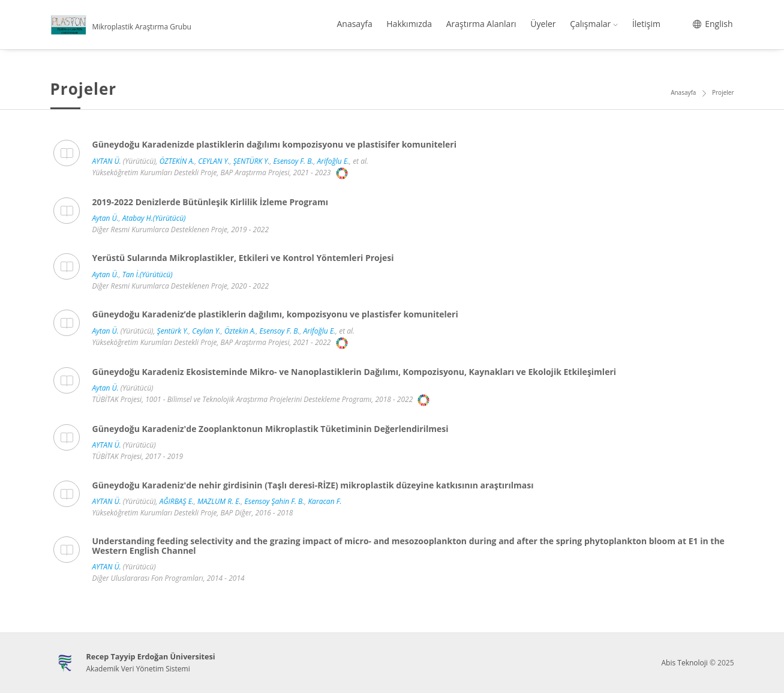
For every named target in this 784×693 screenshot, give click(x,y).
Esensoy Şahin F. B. (275, 501)
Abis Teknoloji (684, 663)
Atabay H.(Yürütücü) (154, 218)
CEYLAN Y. (214, 161)
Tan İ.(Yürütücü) (148, 274)
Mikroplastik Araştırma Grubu (142, 27)
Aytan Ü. (106, 218)
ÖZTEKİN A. (177, 161)
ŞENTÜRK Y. (252, 161)
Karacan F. (325, 501)
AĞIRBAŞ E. (177, 501)
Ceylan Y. (206, 331)
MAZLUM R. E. (219, 501)
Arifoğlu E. (334, 161)
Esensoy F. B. (294, 161)
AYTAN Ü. (107, 161)
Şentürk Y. (173, 331)
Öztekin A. (240, 331)
